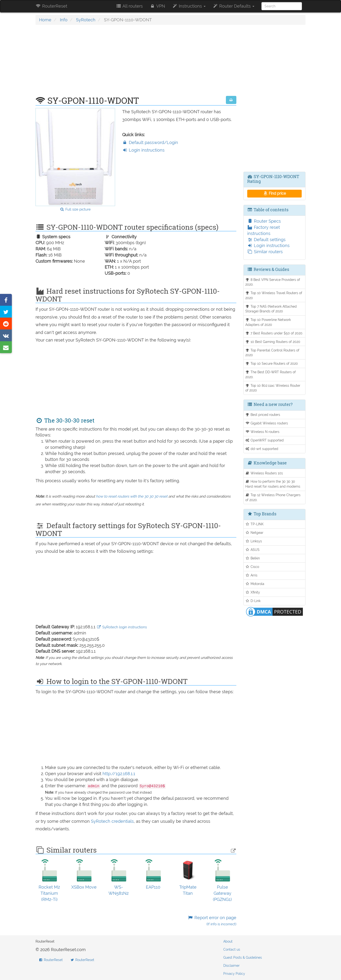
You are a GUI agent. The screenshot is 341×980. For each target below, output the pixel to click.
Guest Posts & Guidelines (243, 958)
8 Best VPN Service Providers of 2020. (273, 282)
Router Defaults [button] (233, 6)
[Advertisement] (136, 63)
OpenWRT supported (265, 440)
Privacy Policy (234, 974)
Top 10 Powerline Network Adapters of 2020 (268, 322)
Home (45, 20)
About (228, 941)
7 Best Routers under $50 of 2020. (274, 333)
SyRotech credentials (112, 821)
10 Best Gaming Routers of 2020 (273, 342)
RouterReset (51, 6)
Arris (251, 575)
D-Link (253, 601)
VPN (157, 6)
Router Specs (264, 221)
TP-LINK (255, 524)
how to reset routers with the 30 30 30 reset (132, 496)
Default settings (266, 240)
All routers (129, 6)
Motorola (255, 584)
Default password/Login (150, 142)
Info (64, 20)
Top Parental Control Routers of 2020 (272, 353)
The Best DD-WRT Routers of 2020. (271, 374)
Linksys (254, 541)
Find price (274, 193)
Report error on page (212, 921)
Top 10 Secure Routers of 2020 (272, 363)
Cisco (252, 567)
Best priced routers (263, 415)
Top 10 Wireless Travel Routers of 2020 (274, 295)
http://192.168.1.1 (119, 774)
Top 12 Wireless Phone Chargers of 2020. (273, 497)
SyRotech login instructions (122, 627)
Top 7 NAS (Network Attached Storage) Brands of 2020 (271, 309)
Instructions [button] (189, 6)
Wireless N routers (262, 432)
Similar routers (265, 252)
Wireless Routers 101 (264, 473)
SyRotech (86, 20)
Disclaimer (231, 966)
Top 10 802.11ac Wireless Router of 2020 (273, 388)
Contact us (232, 949)
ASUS (253, 550)
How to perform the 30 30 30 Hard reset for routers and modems (273, 484)
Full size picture (75, 209)
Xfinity (253, 592)
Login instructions (143, 150)
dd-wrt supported (262, 449)
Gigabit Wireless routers (267, 423)
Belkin (253, 558)
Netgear (254, 533)
